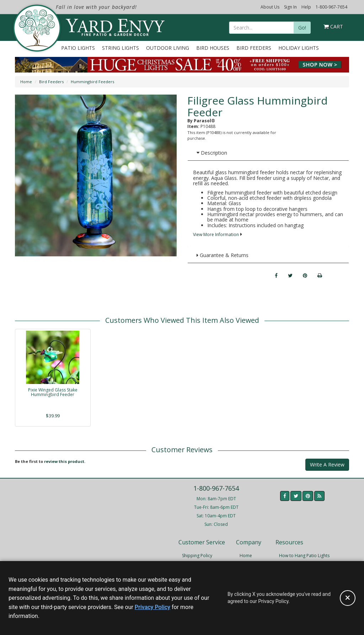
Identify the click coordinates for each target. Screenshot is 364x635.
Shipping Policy (197, 556)
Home (26, 82)
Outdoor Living (168, 48)
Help (306, 7)
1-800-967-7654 (331, 7)
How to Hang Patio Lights (304, 556)
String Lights (121, 48)
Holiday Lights (299, 48)
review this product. (65, 461)
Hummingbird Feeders (92, 82)
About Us (270, 7)
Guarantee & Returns (223, 255)
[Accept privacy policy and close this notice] (348, 598)
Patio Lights (78, 48)
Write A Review (327, 465)
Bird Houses (213, 48)
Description (212, 153)
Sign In (290, 7)
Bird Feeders (254, 48)
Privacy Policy (152, 607)
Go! (302, 28)
